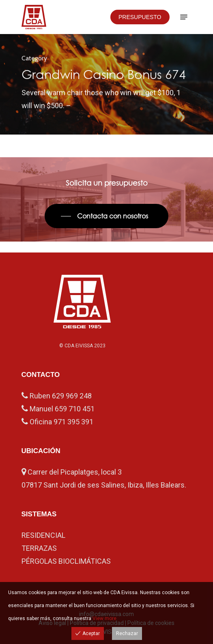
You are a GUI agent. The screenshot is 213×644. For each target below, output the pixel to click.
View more (104, 618)
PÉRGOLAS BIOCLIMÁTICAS (66, 561)
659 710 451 (75, 409)
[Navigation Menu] (184, 17)
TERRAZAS (39, 548)
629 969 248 (72, 396)
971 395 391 (73, 422)
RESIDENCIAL (43, 535)
